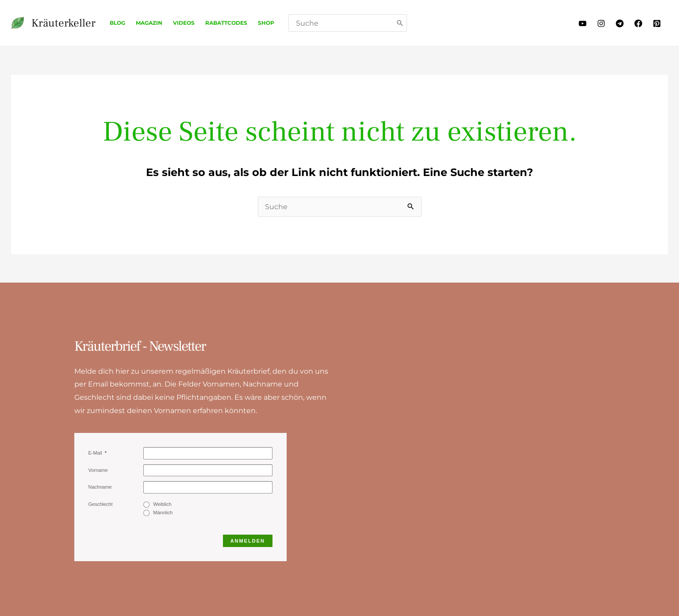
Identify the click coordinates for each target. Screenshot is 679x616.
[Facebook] (638, 23)
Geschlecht (101, 504)
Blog (117, 23)
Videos (184, 23)
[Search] (400, 23)
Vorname (98, 470)
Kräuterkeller (63, 23)
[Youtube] (583, 23)
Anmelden (248, 541)
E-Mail (96, 453)
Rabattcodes (226, 23)
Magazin (149, 23)
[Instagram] (601, 23)
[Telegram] (620, 23)
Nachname (100, 487)
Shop (266, 23)
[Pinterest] (657, 23)
